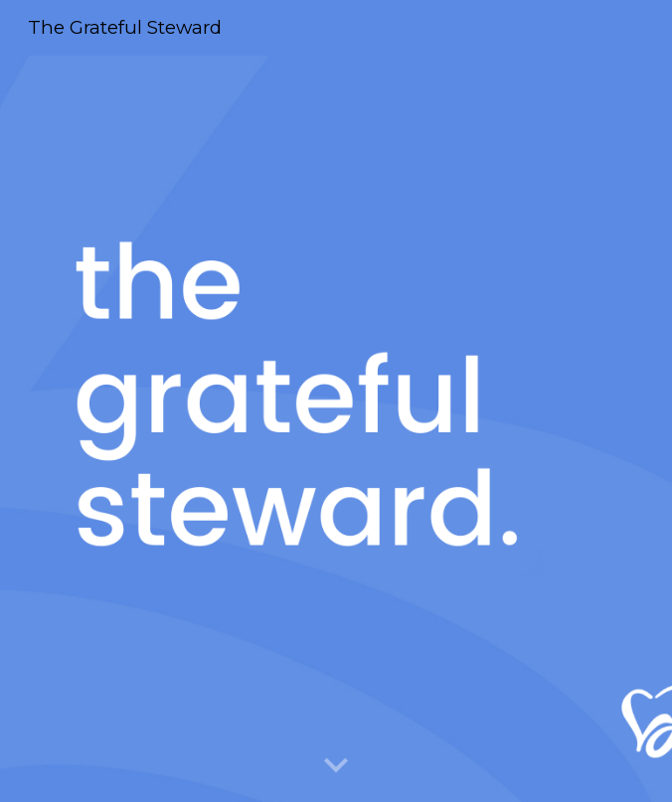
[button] (336, 766)
